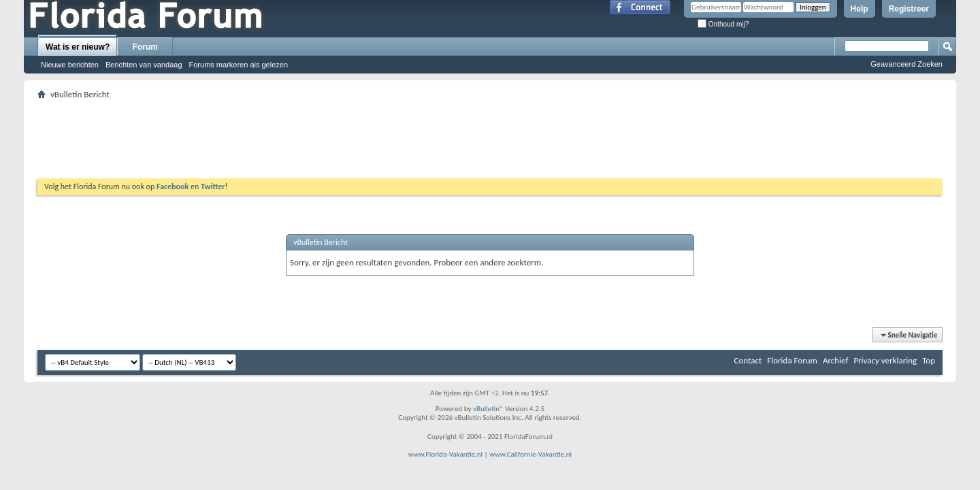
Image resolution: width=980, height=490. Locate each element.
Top (929, 360)
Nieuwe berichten (70, 65)
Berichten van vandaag (144, 65)
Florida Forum (792, 360)
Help (860, 9)
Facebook (173, 186)
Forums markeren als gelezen (239, 65)
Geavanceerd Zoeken (906, 64)
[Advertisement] (490, 133)
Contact (748, 360)
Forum (145, 47)
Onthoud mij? (723, 24)
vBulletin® (488, 409)
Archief (836, 360)
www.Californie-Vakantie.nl (530, 454)
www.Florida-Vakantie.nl (445, 454)
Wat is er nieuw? (78, 47)
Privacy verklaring (885, 360)
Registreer (909, 9)
